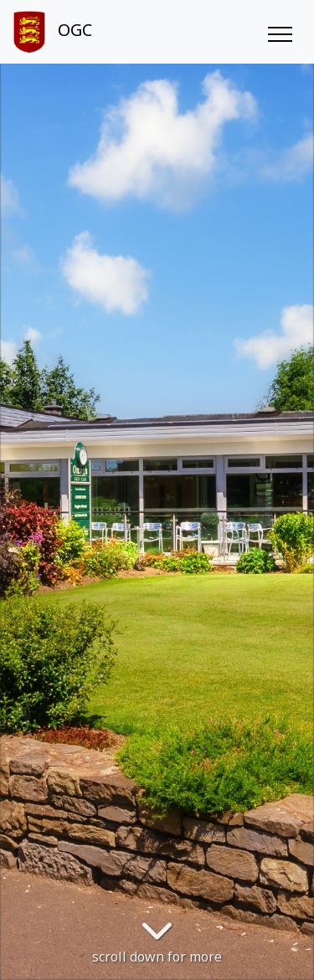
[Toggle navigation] (279, 32)
